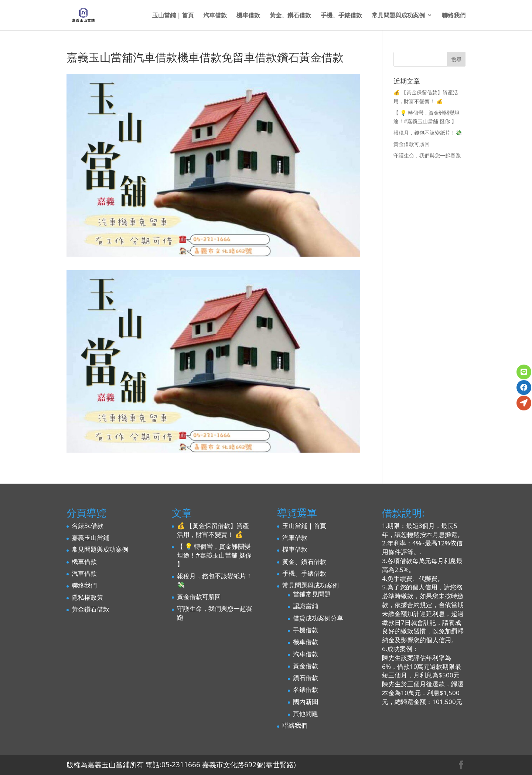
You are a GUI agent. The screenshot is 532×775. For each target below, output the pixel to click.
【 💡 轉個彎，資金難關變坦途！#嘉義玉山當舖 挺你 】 (214, 555)
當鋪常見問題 (312, 594)
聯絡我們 (454, 16)
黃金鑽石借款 (91, 609)
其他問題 (306, 713)
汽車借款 (215, 16)
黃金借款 (306, 666)
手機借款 (306, 630)
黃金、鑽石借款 (290, 16)
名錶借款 (306, 689)
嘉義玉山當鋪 (91, 537)
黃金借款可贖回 (412, 144)
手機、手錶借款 (341, 16)
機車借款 (248, 16)
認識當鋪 (306, 606)
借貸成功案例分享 (318, 618)
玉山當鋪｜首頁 (173, 16)
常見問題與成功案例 (398, 16)
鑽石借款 (306, 678)
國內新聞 (306, 702)
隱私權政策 (87, 597)
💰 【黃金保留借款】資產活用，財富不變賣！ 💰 (213, 530)
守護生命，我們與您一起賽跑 (427, 155)
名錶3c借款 (88, 526)
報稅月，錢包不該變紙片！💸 (428, 133)
